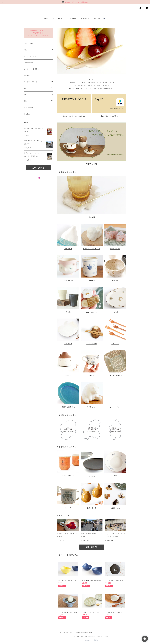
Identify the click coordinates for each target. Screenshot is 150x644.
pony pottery (92, 312)
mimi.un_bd (115, 249)
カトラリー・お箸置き (31, 69)
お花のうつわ (115, 508)
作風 (25, 101)
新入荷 (73, 83)
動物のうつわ (92, 508)
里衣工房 (92, 217)
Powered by (92, 640)
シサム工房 (115, 344)
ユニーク (68, 508)
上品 (115, 476)
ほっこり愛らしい (68, 476)
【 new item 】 (29, 108)
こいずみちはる (68, 280)
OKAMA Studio (115, 375)
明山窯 (68, 312)
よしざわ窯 (68, 249)
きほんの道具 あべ (68, 407)
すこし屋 (115, 312)
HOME (47, 19)
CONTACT (84, 19)
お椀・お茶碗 (28, 63)
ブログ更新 (78, 86)
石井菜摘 (115, 280)
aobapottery (92, 344)
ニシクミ (68, 375)
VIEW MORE (92, 164)
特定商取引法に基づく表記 (84, 633)
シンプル (92, 476)
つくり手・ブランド (31, 82)
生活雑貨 (27, 76)
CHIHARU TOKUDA (92, 249)
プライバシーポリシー (66, 633)
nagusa (92, 280)
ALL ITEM (58, 19)
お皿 (25, 50)
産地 (25, 88)
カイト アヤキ (92, 407)
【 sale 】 (27, 114)
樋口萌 (92, 375)
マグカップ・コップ (31, 56)
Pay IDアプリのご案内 (109, 116)
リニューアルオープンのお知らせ (74, 116)
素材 (25, 95)
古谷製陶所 (68, 344)
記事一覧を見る (92, 547)
